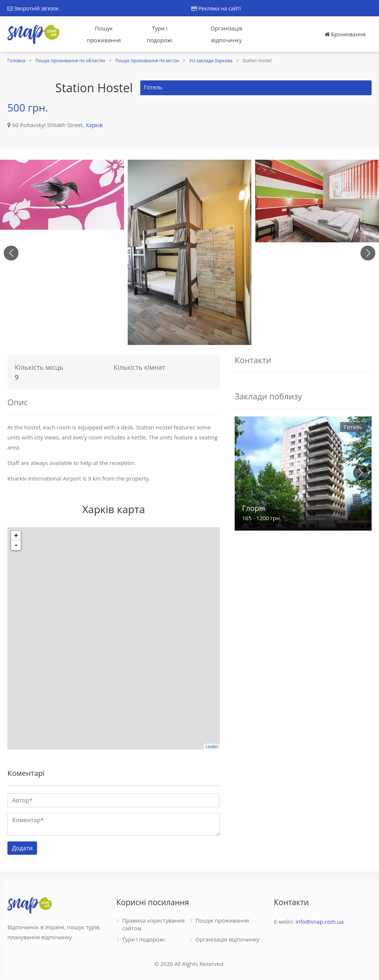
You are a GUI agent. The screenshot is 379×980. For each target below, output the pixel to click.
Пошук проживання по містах (147, 61)
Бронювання (345, 34)
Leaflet (212, 747)
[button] (368, 253)
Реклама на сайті (216, 8)
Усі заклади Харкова (211, 61)
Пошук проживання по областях (71, 61)
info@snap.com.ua (320, 921)
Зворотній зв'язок (33, 8)
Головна (16, 61)
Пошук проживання (104, 34)
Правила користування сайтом (153, 924)
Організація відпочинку (227, 34)
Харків (94, 125)
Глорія (254, 508)
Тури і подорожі (160, 34)
